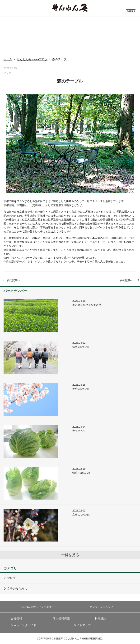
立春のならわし (17, 589)
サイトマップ (82, 625)
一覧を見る (70, 555)
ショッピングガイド (23, 625)
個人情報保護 (61, 618)
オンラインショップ (101, 607)
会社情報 (16, 618)
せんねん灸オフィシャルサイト (38, 607)
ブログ (11, 578)
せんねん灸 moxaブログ (32, 59)
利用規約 (100, 618)
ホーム (8, 59)
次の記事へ (126, 280)
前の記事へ (14, 280)
